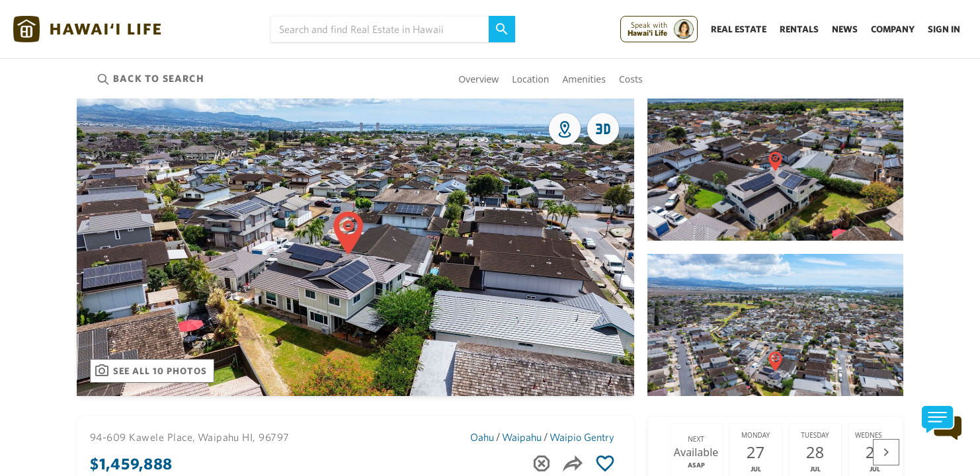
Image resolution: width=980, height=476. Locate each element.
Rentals (799, 29)
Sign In (944, 29)
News (845, 29)
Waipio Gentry (582, 437)
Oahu (482, 437)
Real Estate (739, 29)
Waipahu (522, 437)
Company (893, 29)
